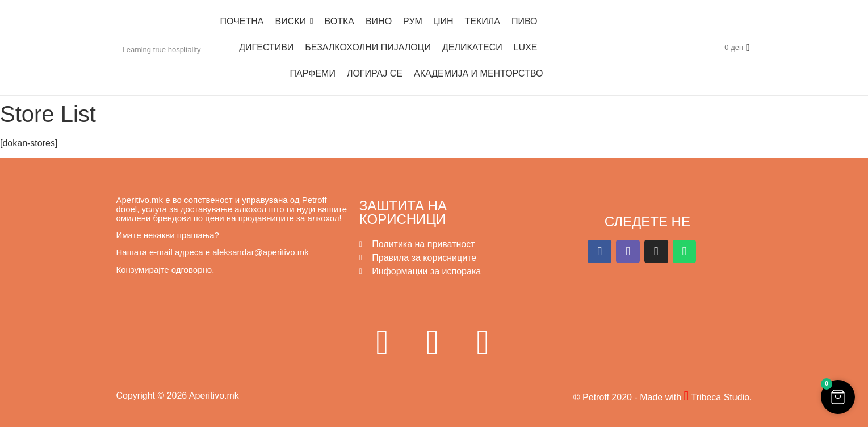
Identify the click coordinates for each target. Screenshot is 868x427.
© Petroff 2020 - (607, 397)
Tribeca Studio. (720, 397)
